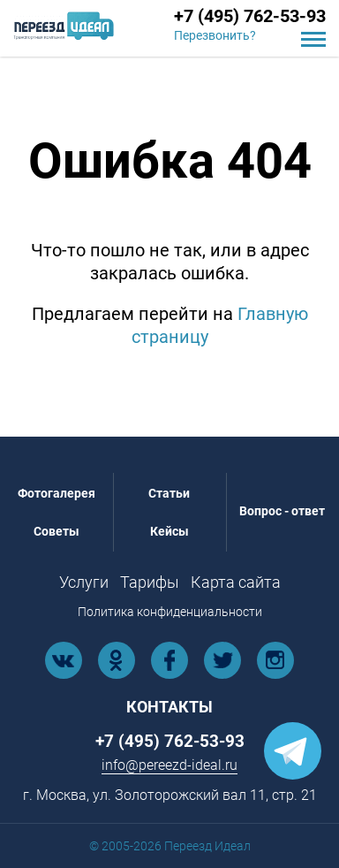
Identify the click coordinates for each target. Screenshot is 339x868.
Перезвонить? (215, 35)
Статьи (169, 493)
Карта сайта (236, 582)
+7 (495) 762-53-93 (250, 16)
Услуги (84, 582)
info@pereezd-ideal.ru (169, 765)
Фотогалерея (56, 493)
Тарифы (150, 582)
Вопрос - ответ (282, 511)
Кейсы (169, 531)
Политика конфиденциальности (170, 612)
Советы (56, 531)
